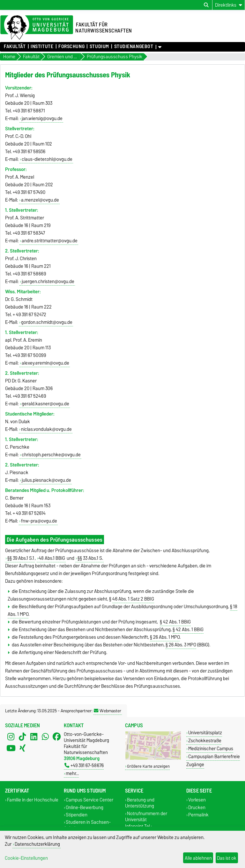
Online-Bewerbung (85, 807)
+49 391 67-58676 (84, 765)
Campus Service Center (89, 800)
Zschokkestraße (205, 740)
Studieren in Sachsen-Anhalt (87, 825)
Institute (42, 46)
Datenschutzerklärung (37, 844)
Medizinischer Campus (211, 748)
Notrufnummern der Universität (146, 816)
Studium (99, 46)
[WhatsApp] (45, 737)
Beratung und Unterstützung (140, 803)
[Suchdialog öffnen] (206, 5)
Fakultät (15, 46)
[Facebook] (57, 737)
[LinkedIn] (34, 737)
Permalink (198, 815)
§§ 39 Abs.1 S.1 (21, 558)
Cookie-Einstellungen (26, 858)
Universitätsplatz (205, 733)
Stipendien (77, 815)
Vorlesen (197, 800)
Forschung (71, 46)
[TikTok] (22, 737)
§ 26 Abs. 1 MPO (165, 637)
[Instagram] (11, 737)
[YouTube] (11, 748)
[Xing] (22, 748)
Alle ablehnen (198, 858)
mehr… (72, 773)
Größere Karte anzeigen (148, 766)
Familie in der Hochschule (33, 800)
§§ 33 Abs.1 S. (90, 558)
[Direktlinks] (229, 5)
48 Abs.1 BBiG (52, 558)
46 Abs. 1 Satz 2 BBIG (133, 599)
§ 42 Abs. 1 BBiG (175, 622)
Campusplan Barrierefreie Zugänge (213, 760)
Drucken (197, 807)
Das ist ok (227, 858)
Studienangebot (134, 46)
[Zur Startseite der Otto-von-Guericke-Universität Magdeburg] (37, 28)
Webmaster (108, 711)
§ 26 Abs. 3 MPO (181, 645)
